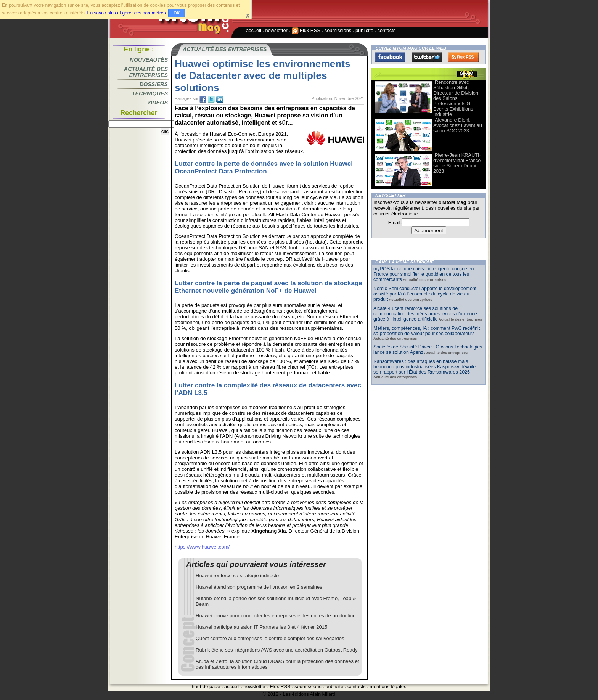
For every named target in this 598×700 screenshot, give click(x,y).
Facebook (390, 57)
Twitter (427, 57)
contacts (387, 30)
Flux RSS (306, 30)
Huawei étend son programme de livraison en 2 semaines (259, 587)
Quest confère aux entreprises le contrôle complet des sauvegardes (270, 638)
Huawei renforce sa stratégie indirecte (237, 576)
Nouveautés (149, 60)
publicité (364, 30)
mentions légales (388, 686)
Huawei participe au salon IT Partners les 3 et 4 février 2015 (261, 627)
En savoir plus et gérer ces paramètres (126, 13)
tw (211, 100)
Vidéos (158, 103)
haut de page (206, 686)
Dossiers (154, 84)
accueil (254, 30)
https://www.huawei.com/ (202, 547)
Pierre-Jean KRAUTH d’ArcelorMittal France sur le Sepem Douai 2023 (457, 163)
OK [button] (177, 13)
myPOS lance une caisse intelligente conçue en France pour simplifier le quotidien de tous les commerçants (424, 274)
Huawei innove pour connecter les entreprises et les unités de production (276, 616)
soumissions (338, 30)
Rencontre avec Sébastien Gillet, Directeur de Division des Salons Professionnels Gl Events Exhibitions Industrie (456, 98)
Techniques (150, 93)
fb (203, 100)
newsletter (276, 30)
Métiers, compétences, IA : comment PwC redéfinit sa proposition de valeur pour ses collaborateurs (427, 331)
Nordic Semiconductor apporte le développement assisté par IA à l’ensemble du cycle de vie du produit (425, 294)
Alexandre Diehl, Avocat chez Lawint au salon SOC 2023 (458, 125)
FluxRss (463, 57)
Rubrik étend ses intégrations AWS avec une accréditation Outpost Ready (276, 650)
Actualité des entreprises (146, 72)
